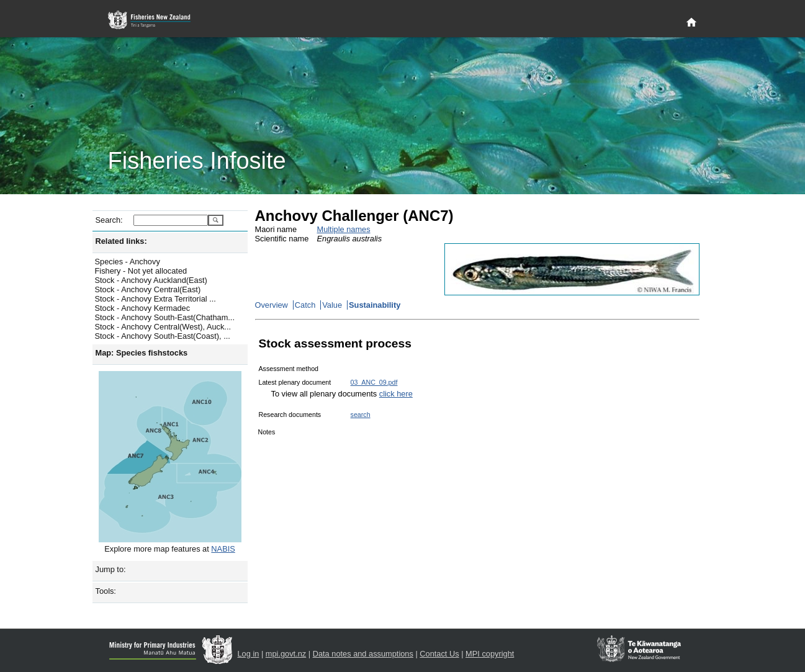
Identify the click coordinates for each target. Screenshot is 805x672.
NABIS (223, 549)
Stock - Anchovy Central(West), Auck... (163, 327)
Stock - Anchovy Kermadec (143, 308)
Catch (305, 305)
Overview (272, 305)
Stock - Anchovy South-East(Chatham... (165, 317)
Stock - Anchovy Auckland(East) (151, 280)
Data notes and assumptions (363, 654)
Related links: (121, 241)
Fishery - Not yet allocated (141, 271)
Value (332, 305)
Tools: (106, 591)
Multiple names (344, 229)
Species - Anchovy (128, 262)
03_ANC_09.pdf (374, 382)
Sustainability (375, 305)
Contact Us (439, 654)
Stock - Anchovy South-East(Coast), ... (163, 336)
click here (396, 394)
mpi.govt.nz (286, 654)
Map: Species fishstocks (142, 353)
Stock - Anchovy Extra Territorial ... (155, 299)
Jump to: (111, 569)
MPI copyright (490, 654)
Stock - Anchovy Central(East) (148, 289)
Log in (249, 654)
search (361, 414)
